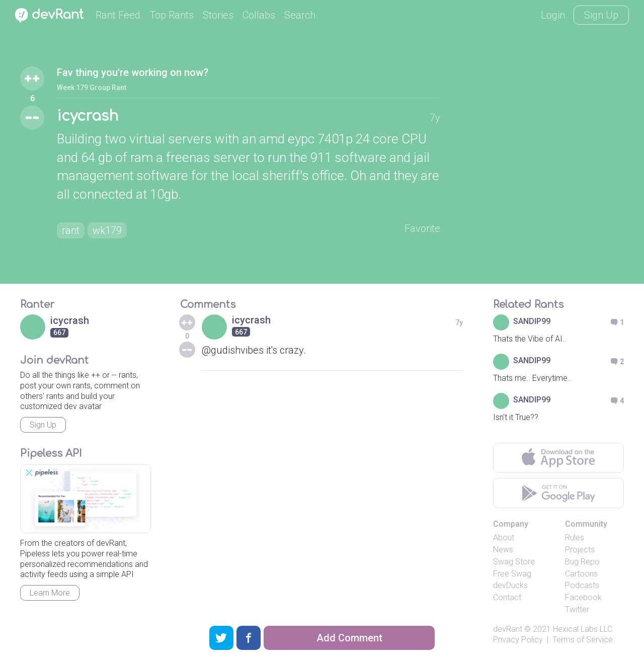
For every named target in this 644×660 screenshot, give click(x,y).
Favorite (422, 228)
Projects (580, 550)
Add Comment (349, 638)
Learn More (50, 593)
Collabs (259, 15)
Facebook (583, 597)
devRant (508, 629)
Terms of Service (583, 640)
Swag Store (514, 562)
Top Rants (172, 15)
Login (553, 15)
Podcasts (582, 585)
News (503, 550)
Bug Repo (582, 562)
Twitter (577, 609)
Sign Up (601, 15)
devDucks (510, 585)
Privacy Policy (518, 640)
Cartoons (581, 574)
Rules (575, 538)
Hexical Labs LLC (583, 629)
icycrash (88, 116)
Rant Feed (118, 15)
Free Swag (512, 574)
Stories (218, 15)
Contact (507, 597)
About (504, 538)
